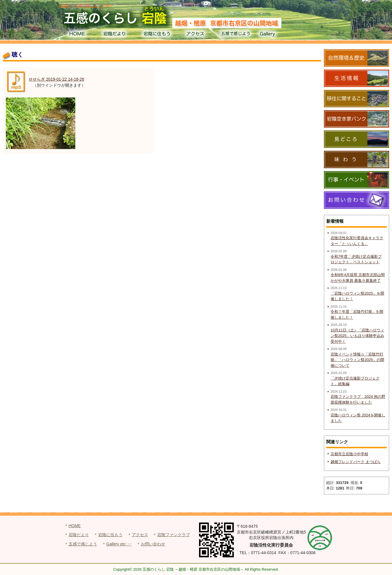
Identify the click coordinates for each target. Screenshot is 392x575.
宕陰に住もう (156, 35)
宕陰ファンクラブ (174, 535)
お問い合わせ (153, 544)
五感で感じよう (236, 35)
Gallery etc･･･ (119, 544)
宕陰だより (117, 35)
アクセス (196, 35)
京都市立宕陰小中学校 (349, 454)
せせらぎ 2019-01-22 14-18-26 (56, 79)
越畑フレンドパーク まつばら (356, 462)
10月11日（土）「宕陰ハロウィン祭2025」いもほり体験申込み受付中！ (357, 336)
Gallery (275, 35)
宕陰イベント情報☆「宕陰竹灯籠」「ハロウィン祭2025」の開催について (357, 360)
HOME (77, 35)
